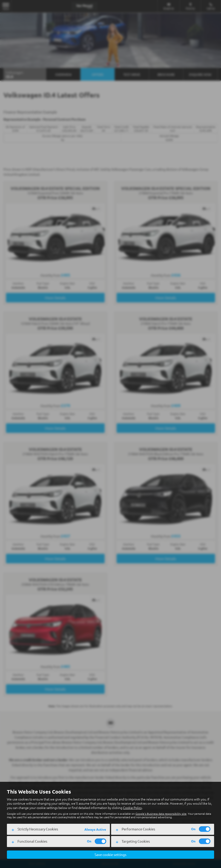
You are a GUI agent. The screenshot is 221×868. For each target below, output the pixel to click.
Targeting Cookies (136, 841)
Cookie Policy (132, 807)
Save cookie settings (110, 854)
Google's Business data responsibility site (161, 813)
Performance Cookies (138, 829)
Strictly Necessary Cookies (38, 829)
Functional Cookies (32, 841)
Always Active (95, 829)
